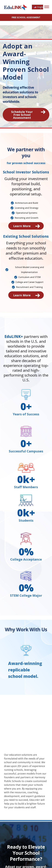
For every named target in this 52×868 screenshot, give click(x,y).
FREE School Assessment (26, 17)
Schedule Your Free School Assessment (22, 115)
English (38, 7)
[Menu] (47, 7)
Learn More (22, 226)
